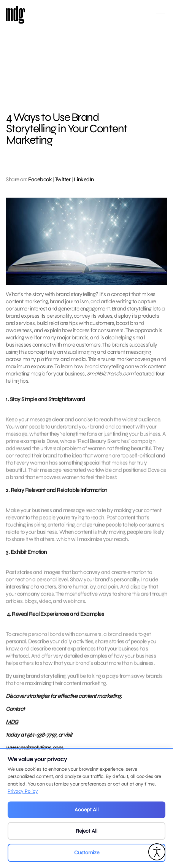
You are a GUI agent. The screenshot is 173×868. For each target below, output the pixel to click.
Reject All (86, 831)
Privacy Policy (23, 791)
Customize (87, 853)
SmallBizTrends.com (110, 374)
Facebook (40, 179)
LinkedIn (84, 179)
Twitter (63, 179)
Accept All (86, 810)
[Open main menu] (161, 20)
